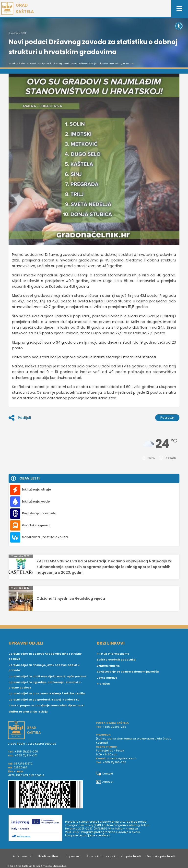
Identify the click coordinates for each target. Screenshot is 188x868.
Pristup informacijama (113, 654)
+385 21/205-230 (114, 762)
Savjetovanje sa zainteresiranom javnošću (128, 672)
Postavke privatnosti (161, 856)
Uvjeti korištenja (49, 856)
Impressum (74, 856)
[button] (179, 26)
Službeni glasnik (108, 666)
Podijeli (20, 418)
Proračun (103, 684)
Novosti (31, 64)
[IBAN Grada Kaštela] (50, 795)
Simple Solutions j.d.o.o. (54, 866)
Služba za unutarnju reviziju (28, 712)
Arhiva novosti (23, 856)
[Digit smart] (37, 829)
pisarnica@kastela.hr (122, 758)
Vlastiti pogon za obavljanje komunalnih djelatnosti (46, 706)
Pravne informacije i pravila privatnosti (114, 856)
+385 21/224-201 (26, 756)
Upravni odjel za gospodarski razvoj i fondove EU (44, 700)
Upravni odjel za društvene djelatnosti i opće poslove (48, 676)
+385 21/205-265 (114, 727)
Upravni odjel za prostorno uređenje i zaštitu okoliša (47, 693)
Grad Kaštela (17, 64)
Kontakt (105, 774)
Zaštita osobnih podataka (116, 660)
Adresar (105, 782)
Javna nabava (107, 678)
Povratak (167, 418)
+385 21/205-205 (26, 752)
